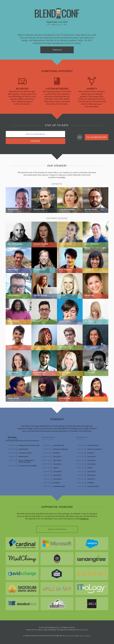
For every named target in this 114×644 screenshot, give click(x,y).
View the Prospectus (57, 529)
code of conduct (84, 635)
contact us (84, 518)
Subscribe (35, 141)
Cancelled (57, 50)
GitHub (85, 629)
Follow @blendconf (97, 137)
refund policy (70, 635)
